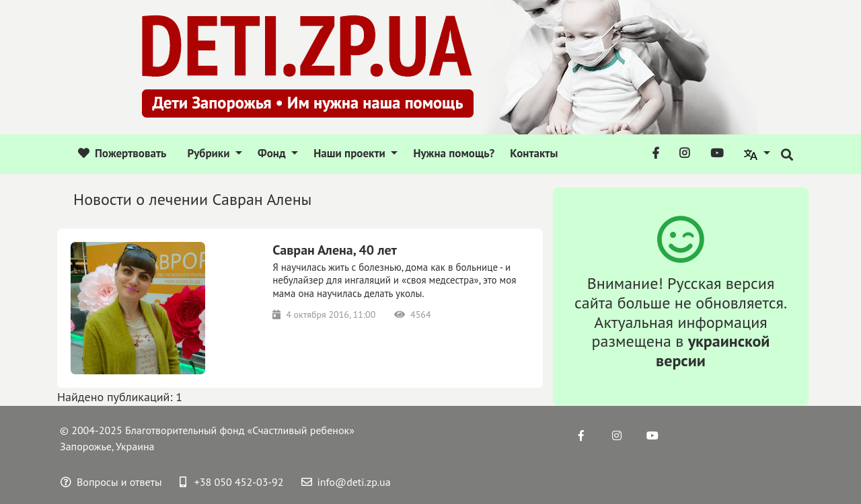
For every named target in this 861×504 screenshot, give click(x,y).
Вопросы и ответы (111, 482)
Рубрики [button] (210, 153)
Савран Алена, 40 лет (335, 250)
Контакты (534, 153)
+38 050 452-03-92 (232, 482)
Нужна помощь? (454, 153)
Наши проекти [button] (351, 153)
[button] (757, 154)
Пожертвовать (122, 153)
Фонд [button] (273, 153)
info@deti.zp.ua (346, 482)
